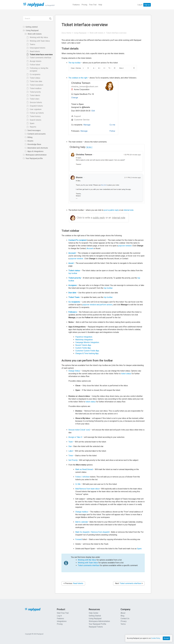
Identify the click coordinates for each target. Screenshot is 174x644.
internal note (129, 210)
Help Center (94, 613)
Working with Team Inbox (88, 563)
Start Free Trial (63, 613)
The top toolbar (75, 63)
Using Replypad (81, 33)
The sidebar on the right (78, 78)
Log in (140, 5)
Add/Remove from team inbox (87, 489)
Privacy (124, 621)
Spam (139, 549)
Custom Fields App (83, 348)
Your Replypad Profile (97, 624)
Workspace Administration (99, 621)
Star (70, 446)
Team (71, 442)
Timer (71, 456)
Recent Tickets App (83, 345)
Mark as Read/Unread (84, 469)
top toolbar (73, 273)
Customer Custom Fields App (87, 351)
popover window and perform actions (98, 305)
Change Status (74, 371)
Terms (123, 624)
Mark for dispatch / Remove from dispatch (92, 532)
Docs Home (67, 33)
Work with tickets (97, 33)
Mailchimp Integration (84, 340)
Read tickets (78, 583)
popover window (125, 246)
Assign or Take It (75, 437)
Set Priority (73, 460)
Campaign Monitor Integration (87, 342)
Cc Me (78, 484)
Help (100, 5)
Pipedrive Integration (84, 337)
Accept (166, 638)
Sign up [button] (147, 5)
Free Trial (93, 5)
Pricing (84, 5)
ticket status (126, 374)
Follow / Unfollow (82, 477)
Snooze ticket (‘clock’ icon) (79, 430)
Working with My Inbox (87, 560)
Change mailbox (82, 512)
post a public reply (112, 210)
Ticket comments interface (89, 565)
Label (71, 451)
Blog (122, 616)
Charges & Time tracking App (87, 353)
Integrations (62, 621)
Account (90, 248)
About (123, 613)
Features (76, 5)
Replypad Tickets (96, 627)
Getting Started (95, 616)
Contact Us (125, 618)
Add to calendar (82, 522)
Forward (79, 539)
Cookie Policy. (156, 638)
